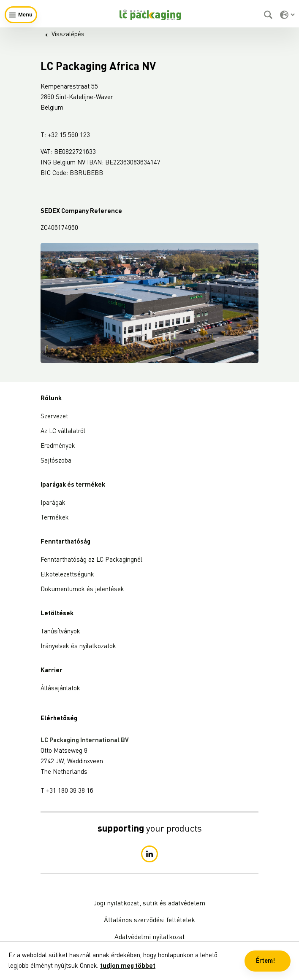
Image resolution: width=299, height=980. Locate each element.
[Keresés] (269, 15)
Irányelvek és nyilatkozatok (78, 647)
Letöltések (57, 614)
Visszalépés (65, 35)
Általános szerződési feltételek (149, 921)
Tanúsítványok (60, 632)
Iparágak (53, 503)
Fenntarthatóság (65, 542)
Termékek (55, 518)
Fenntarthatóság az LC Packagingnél (91, 560)
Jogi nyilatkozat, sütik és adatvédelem (149, 904)
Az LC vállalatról (63, 432)
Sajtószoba (56, 461)
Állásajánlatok (60, 689)
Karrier (52, 671)
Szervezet (54, 417)
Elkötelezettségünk (67, 575)
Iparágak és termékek (73, 485)
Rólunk (51, 399)
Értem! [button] (265, 961)
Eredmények (58, 446)
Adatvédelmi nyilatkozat (150, 937)
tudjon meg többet (128, 966)
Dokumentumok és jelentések (82, 590)
